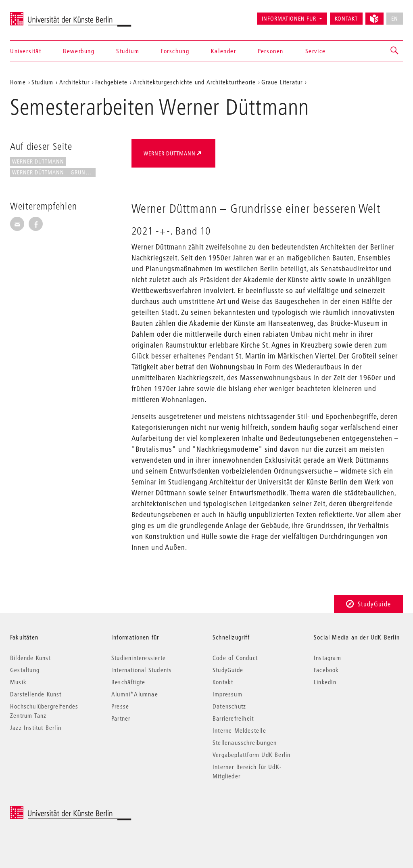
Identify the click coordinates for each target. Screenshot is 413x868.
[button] (395, 51)
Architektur (74, 82)
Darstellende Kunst (36, 694)
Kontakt (346, 19)
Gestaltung (25, 670)
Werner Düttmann (38, 161)
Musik (18, 682)
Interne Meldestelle (239, 730)
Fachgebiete (111, 82)
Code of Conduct (235, 658)
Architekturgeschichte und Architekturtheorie (194, 82)
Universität (26, 51)
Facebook (326, 670)
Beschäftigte (128, 682)
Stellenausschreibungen (245, 742)
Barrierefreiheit (233, 718)
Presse (120, 706)
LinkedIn (325, 682)
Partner (121, 718)
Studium (128, 51)
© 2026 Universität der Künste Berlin (52, 810)
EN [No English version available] (395, 19)
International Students (142, 670)
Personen (271, 51)
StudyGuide (368, 604)
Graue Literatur (282, 82)
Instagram (327, 658)
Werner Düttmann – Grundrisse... (54, 172)
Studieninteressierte (139, 658)
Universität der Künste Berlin (42, 15)
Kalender (224, 51)
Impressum (227, 694)
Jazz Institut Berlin (36, 728)
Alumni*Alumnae (135, 694)
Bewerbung (79, 51)
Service (316, 51)
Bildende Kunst (30, 658)
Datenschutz (229, 706)
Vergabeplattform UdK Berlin (251, 755)
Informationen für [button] (289, 19)
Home (18, 82)
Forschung (175, 51)
